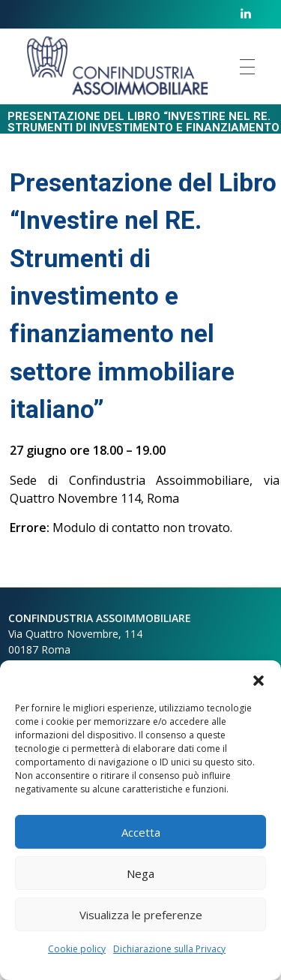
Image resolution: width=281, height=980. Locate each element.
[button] (259, 679)
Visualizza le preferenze (141, 915)
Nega (140, 873)
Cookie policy (77, 949)
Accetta (141, 832)
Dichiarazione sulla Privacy (169, 949)
